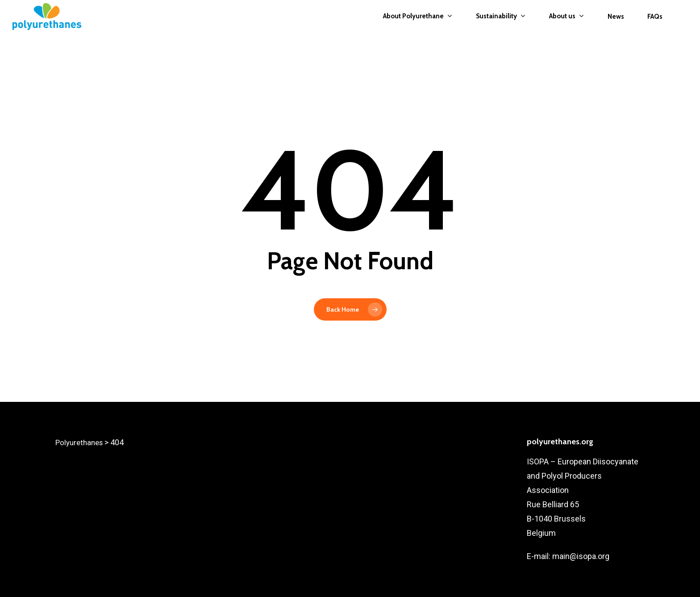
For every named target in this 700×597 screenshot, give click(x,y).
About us (566, 28)
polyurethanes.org (560, 442)
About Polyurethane (417, 28)
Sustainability (500, 28)
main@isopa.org (580, 556)
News (616, 29)
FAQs (655, 29)
